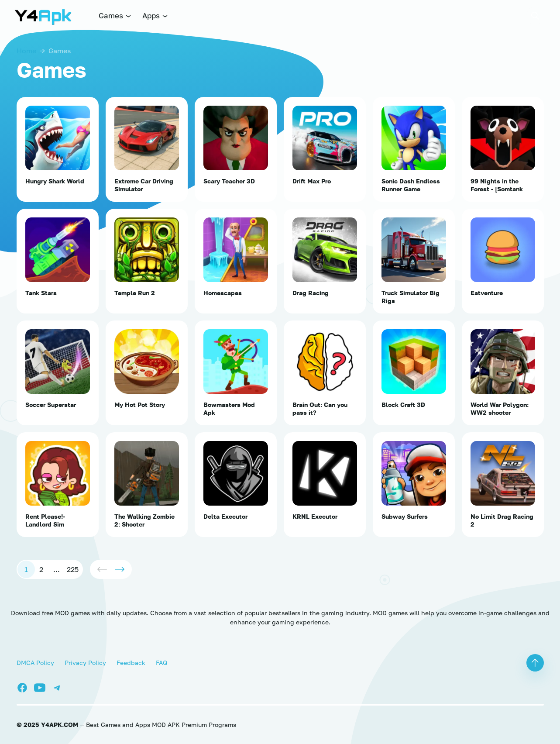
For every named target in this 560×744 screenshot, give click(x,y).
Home (26, 51)
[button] (535, 16)
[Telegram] (59, 687)
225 (73, 569)
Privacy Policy (85, 663)
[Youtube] (43, 687)
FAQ (161, 663)
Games (115, 15)
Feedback (131, 663)
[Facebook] (25, 687)
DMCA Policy (35, 663)
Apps (155, 15)
